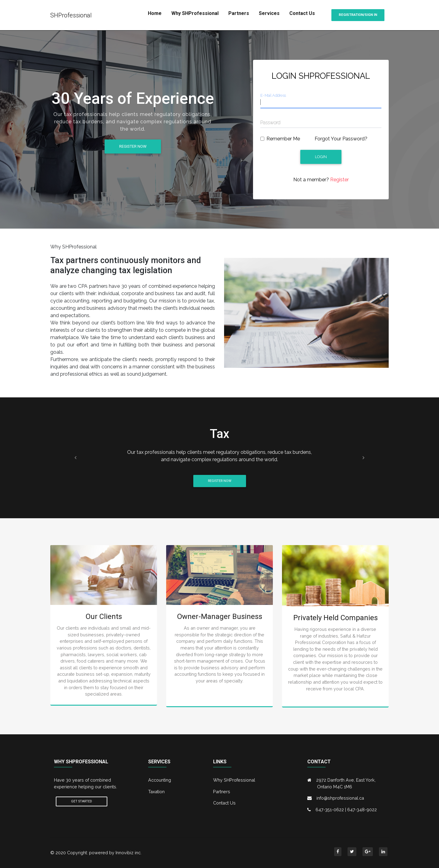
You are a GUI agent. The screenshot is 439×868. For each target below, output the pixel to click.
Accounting (160, 780)
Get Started (82, 801)
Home (155, 13)
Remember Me (283, 139)
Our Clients (104, 617)
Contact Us (302, 13)
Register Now (133, 146)
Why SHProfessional (195, 13)
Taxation (156, 792)
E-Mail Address (273, 95)
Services (269, 13)
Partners (239, 13)
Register (339, 180)
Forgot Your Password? (341, 139)
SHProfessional (71, 15)
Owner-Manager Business (220, 617)
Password (270, 123)
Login (321, 157)
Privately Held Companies (335, 618)
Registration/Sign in (358, 15)
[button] (76, 458)
